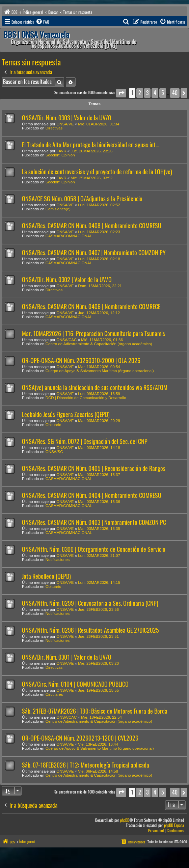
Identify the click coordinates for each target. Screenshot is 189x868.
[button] (121, 93)
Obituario (53, 425)
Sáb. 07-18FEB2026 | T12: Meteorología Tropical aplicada (86, 765)
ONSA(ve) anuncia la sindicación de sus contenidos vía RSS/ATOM (95, 387)
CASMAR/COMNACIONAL (69, 236)
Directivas (54, 128)
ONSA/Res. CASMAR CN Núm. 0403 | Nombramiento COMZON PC (94, 522)
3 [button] (147, 93)
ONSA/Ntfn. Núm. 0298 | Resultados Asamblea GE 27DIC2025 (90, 630)
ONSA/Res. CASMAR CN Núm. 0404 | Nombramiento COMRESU (92, 495)
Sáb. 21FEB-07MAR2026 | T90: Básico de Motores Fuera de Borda (95, 711)
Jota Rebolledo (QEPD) (46, 576)
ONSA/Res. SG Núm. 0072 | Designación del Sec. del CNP (85, 441)
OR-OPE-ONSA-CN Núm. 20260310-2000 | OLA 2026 (81, 361)
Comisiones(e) (58, 209)
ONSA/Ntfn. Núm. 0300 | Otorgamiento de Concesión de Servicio (94, 549)
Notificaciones (58, 560)
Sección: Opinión (60, 155)
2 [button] (140, 93)
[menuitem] (42, 22)
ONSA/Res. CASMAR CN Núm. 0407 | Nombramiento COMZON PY (94, 253)
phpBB (125, 820)
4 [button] (155, 93)
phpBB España (174, 825)
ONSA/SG (54, 452)
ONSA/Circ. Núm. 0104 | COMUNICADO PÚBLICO (75, 684)
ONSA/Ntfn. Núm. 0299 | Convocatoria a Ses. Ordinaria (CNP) (90, 603)
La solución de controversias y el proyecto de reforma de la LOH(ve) (97, 172)
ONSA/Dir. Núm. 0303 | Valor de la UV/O (67, 118)
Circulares (54, 694)
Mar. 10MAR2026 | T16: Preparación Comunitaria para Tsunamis (93, 334)
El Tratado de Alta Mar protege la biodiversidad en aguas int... (90, 145)
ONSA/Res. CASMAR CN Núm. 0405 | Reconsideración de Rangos (94, 468)
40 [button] (175, 93)
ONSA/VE (65, 124)
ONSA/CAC (66, 340)
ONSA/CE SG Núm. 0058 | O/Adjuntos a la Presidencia (82, 199)
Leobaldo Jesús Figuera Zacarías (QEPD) (66, 414)
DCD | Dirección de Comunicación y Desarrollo (86, 398)
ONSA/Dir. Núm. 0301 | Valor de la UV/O (67, 657)
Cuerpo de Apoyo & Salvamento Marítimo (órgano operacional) (100, 371)
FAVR (61, 151)
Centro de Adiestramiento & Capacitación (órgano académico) (99, 344)
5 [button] (163, 93)
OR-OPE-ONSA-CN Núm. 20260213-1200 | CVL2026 (80, 738)
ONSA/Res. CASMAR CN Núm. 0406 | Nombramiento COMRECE (91, 307)
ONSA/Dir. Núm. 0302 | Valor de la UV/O (67, 280)
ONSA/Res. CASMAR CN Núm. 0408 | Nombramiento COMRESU (92, 226)
